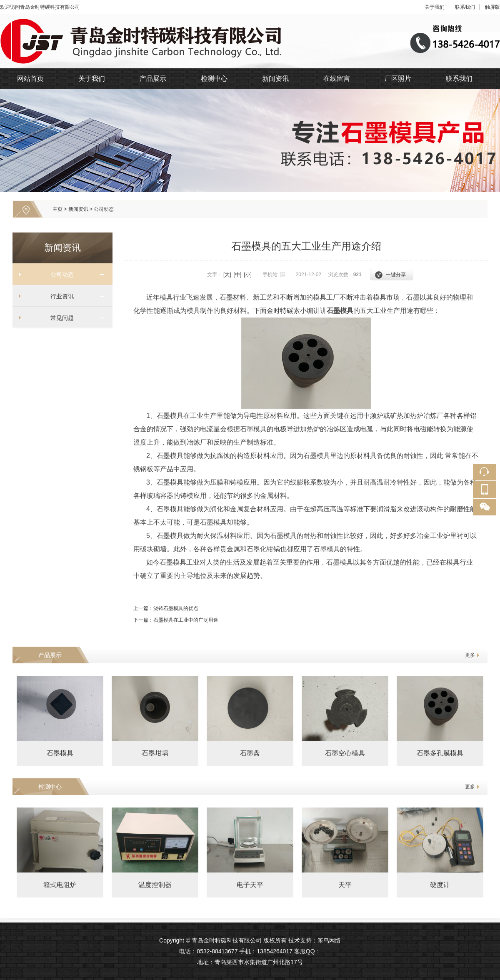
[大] (227, 275)
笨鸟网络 (329, 940)
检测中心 (214, 79)
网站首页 (30, 79)
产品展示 (153, 79)
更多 (470, 655)
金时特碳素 (283, 311)
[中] (238, 275)
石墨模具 (60, 753)
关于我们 (435, 7)
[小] (248, 275)
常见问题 (59, 318)
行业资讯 (59, 296)
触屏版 (492, 7)
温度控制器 (155, 885)
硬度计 (440, 885)
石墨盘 (250, 753)
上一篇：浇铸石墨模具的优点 (166, 608)
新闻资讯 (275, 79)
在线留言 (337, 79)
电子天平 (250, 885)
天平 (345, 885)
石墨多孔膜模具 (440, 753)
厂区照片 (398, 79)
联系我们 (465, 7)
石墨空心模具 (345, 753)
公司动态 (104, 209)
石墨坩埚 (155, 753)
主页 (57, 209)
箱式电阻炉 (60, 885)
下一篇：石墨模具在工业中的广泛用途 (176, 620)
